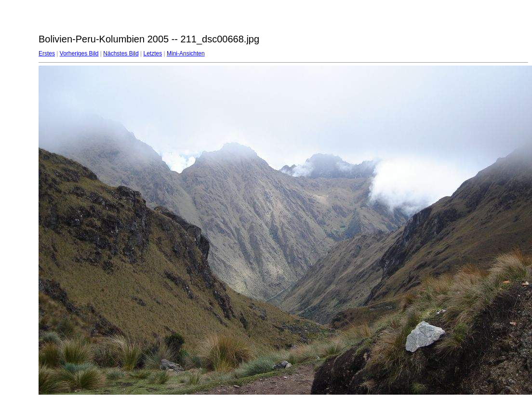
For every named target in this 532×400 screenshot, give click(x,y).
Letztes (153, 53)
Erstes (47, 53)
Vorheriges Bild (79, 53)
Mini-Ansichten (186, 53)
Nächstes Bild (121, 53)
